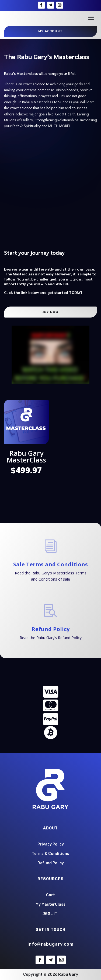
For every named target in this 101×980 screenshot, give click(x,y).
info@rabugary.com (50, 944)
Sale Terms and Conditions (50, 564)
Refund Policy (50, 629)
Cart (50, 895)
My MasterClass (50, 904)
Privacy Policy (51, 844)
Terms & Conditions (50, 854)
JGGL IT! (50, 914)
